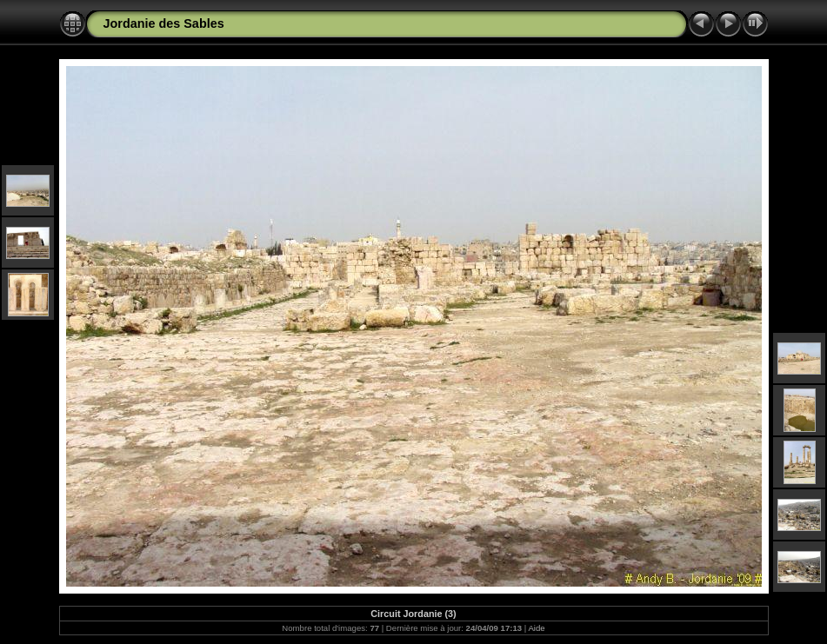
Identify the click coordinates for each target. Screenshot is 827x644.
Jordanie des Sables (164, 23)
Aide (536, 628)
